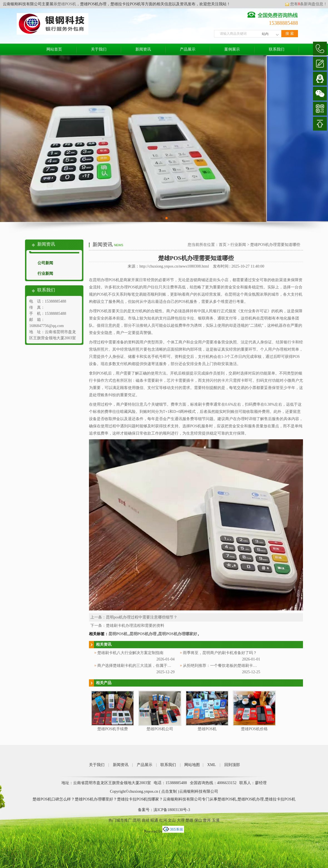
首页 (223, 245)
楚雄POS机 (67, 4)
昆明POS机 (118, 634)
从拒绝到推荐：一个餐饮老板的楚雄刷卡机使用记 (226, 666)
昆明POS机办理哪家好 (177, 634)
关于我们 (99, 49)
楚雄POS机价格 (254, 729)
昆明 (137, 820)
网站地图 (192, 765)
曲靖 (146, 820)
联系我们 (277, 49)
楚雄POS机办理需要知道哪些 (275, 245)
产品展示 (188, 49)
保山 (198, 820)
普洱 (207, 820)
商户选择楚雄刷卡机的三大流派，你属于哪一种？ (140, 666)
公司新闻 (45, 263)
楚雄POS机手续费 (113, 729)
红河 (163, 820)
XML (212, 765)
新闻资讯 (143, 49)
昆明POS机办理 (143, 634)
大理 (181, 820)
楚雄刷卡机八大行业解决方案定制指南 (130, 653)
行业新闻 (45, 274)
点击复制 (169, 791)
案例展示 (232, 49)
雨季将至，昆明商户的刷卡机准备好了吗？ (220, 653)
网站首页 (54, 49)
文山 (172, 820)
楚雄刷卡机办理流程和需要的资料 (135, 626)
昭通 (154, 820)
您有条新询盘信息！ (306, 4)
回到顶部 (232, 765)
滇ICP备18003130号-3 (172, 810)
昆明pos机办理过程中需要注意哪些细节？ (142, 617)
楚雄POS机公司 (160, 729)
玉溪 (216, 820)
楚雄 (189, 820)
